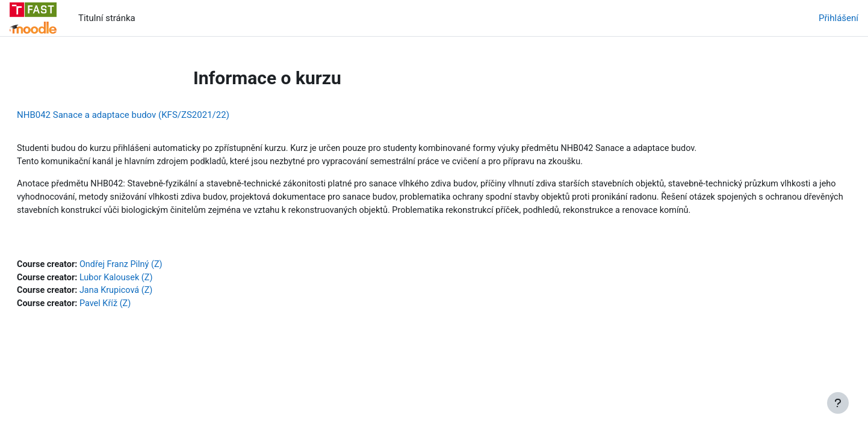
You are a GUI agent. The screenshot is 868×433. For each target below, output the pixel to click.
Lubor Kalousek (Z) (149, 295)
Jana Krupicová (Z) (149, 309)
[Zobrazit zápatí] (838, 403)
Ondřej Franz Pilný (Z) (154, 281)
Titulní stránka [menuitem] (107, 18)
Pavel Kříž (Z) (138, 322)
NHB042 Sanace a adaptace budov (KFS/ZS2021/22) (152, 115)
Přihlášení (839, 18)
